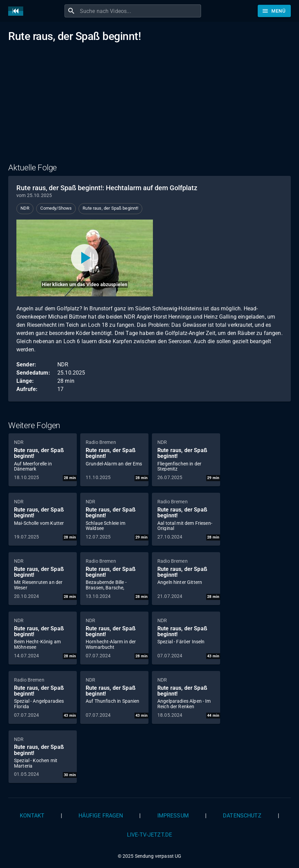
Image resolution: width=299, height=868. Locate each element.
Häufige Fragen (101, 816)
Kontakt (32, 816)
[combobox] (140, 11)
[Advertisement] (149, 107)
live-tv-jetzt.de (149, 835)
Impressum (173, 816)
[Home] (17, 11)
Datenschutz (242, 816)
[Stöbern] (274, 11)
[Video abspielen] (85, 258)
